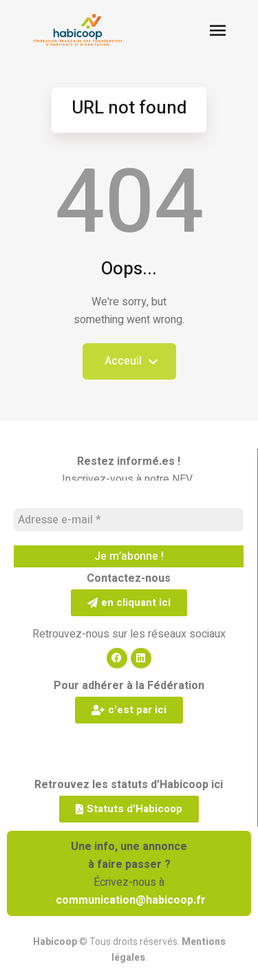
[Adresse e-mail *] (129, 520)
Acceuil (129, 366)
